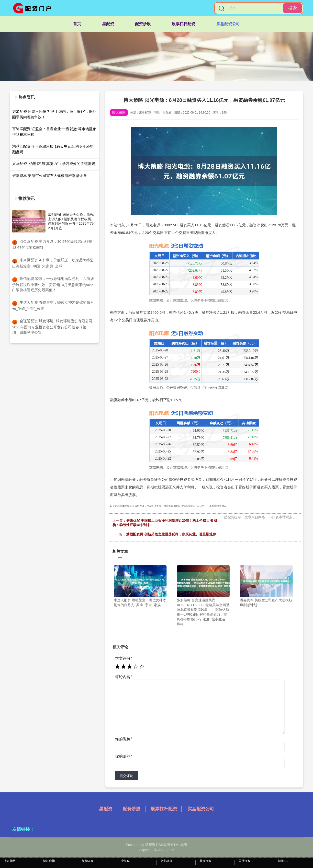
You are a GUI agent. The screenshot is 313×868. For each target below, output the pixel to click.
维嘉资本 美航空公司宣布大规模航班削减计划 (49, 176)
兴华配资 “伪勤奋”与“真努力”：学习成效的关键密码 (54, 164)
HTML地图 (179, 845)
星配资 (108, 24)
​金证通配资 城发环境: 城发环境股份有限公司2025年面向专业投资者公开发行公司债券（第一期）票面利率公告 (52, 327)
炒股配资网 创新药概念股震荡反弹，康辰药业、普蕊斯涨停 (171, 534)
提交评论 (126, 776)
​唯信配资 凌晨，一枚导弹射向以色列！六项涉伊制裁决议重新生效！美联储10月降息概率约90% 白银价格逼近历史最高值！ (53, 284)
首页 (77, 24)
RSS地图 (163, 845)
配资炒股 (143, 24)
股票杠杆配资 (183, 24)
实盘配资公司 (228, 24)
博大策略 (119, 112)
